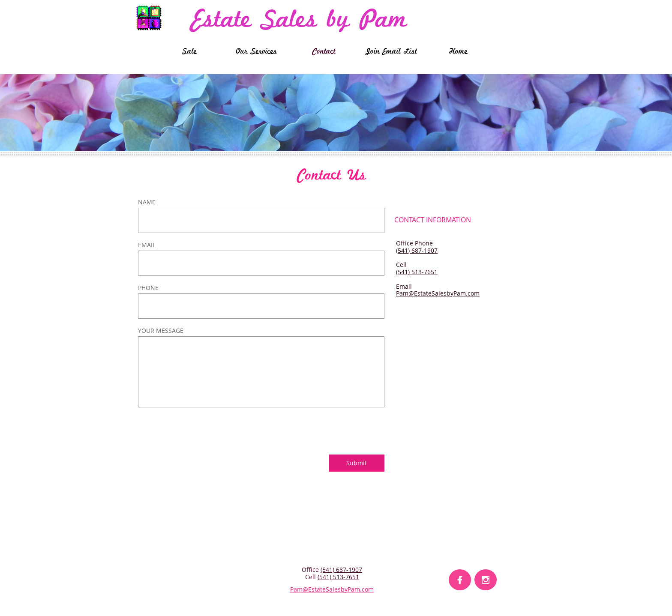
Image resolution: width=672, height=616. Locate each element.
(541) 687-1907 (417, 250)
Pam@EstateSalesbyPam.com (438, 293)
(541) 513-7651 (417, 272)
